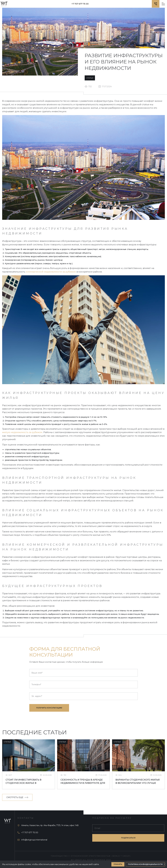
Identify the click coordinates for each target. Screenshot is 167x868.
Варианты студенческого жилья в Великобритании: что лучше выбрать (138, 782)
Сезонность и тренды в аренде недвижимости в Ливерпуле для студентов (83, 782)
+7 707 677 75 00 (80, 4)
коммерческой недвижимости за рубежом (51, 272)
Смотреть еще (17, 797)
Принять (118, 864)
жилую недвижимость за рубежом (22, 432)
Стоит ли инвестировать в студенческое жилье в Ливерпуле (23, 782)
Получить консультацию (49, 708)
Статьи (90, 78)
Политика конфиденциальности (145, 864)
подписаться (128, 838)
